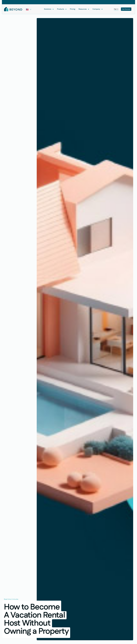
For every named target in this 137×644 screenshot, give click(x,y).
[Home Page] (13, 9)
